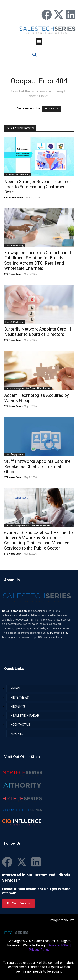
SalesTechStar (58, 945)
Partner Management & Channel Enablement (28, 388)
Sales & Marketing (14, 246)
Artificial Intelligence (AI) (18, 174)
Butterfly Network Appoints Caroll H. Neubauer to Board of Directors (39, 332)
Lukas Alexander (14, 197)
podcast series (59, 633)
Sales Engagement (15, 454)
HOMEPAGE (51, 109)
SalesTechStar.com (15, 611)
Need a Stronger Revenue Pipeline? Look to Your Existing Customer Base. (38, 187)
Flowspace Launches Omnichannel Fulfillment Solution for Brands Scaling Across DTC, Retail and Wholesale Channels (38, 261)
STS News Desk (13, 274)
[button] (39, 42)
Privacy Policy (39, 950)
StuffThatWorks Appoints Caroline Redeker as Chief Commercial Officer (37, 466)
